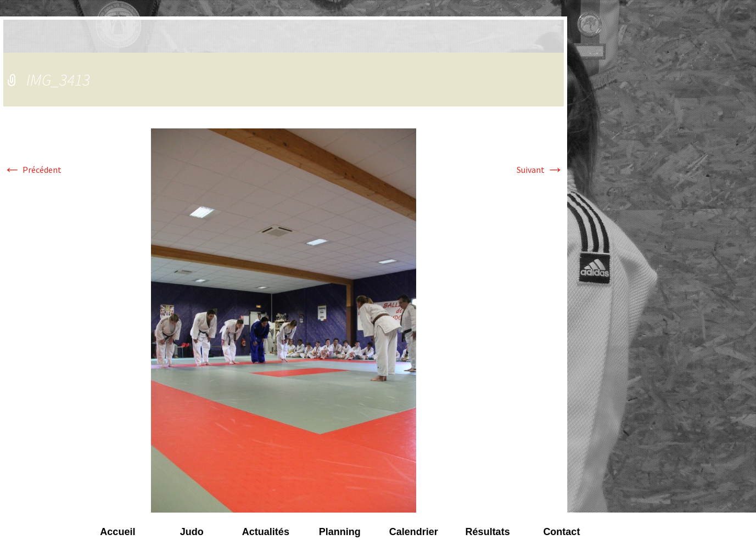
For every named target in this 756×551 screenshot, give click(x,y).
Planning (340, 532)
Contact (561, 532)
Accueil (117, 532)
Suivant (540, 170)
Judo (192, 532)
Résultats (488, 532)
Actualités (266, 532)
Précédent (32, 170)
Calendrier (414, 532)
